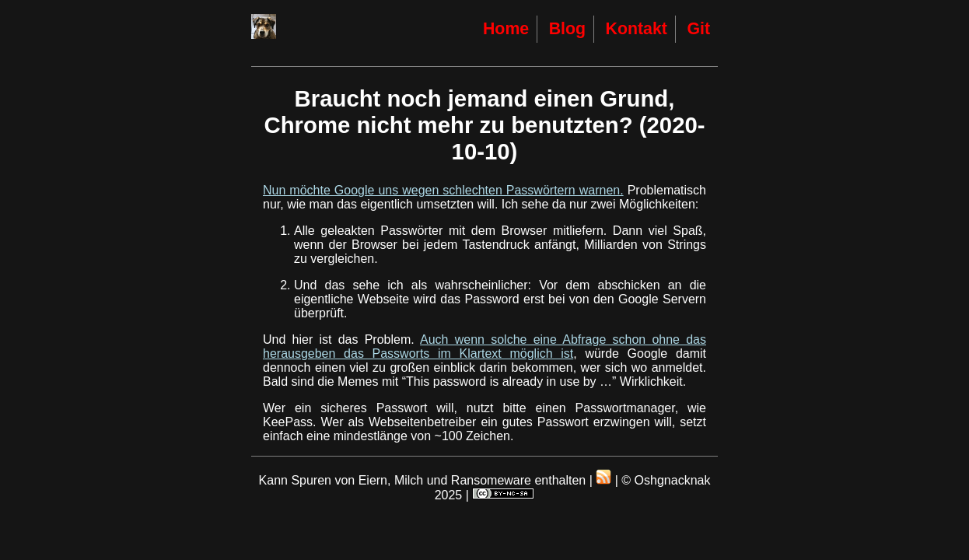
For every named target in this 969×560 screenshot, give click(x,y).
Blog (567, 29)
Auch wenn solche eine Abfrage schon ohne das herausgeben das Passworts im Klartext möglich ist (484, 346)
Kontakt (637, 29)
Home (506, 29)
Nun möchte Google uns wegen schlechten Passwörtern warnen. (443, 190)
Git (698, 29)
